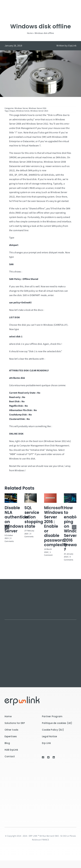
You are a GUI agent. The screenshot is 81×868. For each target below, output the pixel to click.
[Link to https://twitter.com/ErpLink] (49, 757)
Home (30, 33)
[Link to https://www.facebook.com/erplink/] (43, 757)
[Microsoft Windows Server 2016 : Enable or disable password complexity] (50, 495)
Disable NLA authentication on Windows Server (20, 519)
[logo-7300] (22, 698)
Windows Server (21, 108)
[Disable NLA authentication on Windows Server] (11, 495)
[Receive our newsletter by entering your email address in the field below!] (39, 792)
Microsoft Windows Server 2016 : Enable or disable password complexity (56, 526)
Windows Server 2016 (38, 108)
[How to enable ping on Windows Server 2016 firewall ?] (70, 495)
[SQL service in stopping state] (31, 495)
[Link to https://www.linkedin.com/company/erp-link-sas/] (53, 757)
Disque (12, 111)
